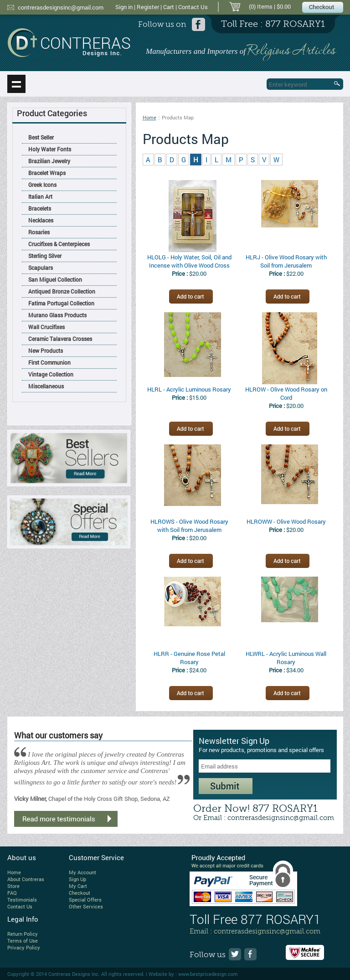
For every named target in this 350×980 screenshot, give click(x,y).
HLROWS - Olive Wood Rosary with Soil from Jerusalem (189, 526)
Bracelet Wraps (47, 173)
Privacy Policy (24, 947)
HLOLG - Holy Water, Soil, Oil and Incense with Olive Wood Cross (189, 261)
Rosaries (39, 232)
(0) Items (261, 6)
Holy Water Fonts (50, 149)
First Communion (49, 362)
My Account (82, 872)
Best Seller (41, 137)
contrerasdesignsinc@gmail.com (61, 7)
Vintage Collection (51, 374)
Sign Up (77, 879)
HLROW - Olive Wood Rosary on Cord (286, 393)
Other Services (86, 906)
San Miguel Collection (55, 279)
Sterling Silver (45, 256)
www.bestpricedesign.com (208, 974)
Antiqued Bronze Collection (62, 291)
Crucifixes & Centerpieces (59, 244)
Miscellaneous (46, 386)
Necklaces (41, 220)
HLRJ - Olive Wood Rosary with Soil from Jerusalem (286, 261)
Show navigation (17, 84)
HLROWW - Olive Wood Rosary (286, 521)
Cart (169, 7)
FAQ (12, 893)
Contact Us (193, 7)
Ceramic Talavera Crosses (60, 339)
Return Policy (23, 934)
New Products (46, 351)
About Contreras (26, 879)
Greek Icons (42, 185)
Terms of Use (23, 941)
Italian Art (40, 196)
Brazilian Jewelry (49, 161)
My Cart (78, 886)
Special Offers (85, 900)
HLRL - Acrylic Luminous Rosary (189, 389)
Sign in (124, 7)
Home (149, 117)
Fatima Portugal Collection (61, 303)
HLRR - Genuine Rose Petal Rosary (189, 658)
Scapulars (41, 268)
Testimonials (22, 900)
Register (148, 7)
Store (13, 886)
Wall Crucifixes (46, 327)
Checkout (80, 893)
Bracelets (40, 208)
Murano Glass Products (57, 315)
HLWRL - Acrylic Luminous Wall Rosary (286, 658)
